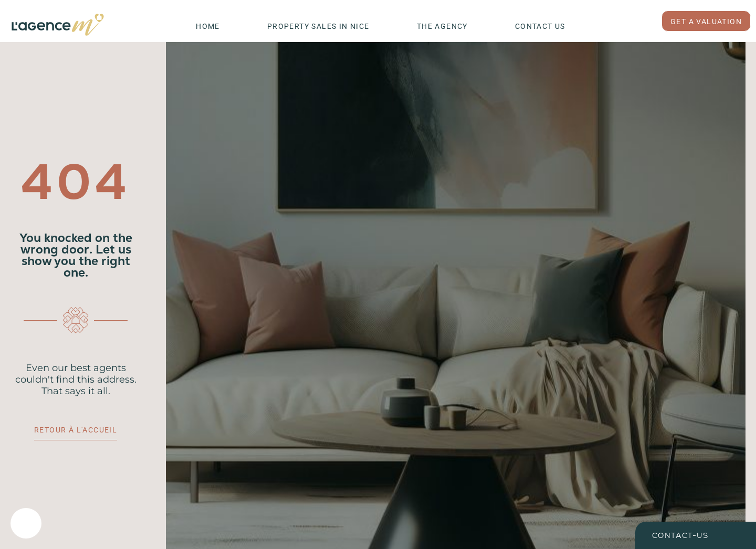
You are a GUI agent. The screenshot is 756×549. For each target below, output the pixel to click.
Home (208, 26)
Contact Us (540, 26)
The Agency (442, 26)
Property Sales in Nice (318, 26)
